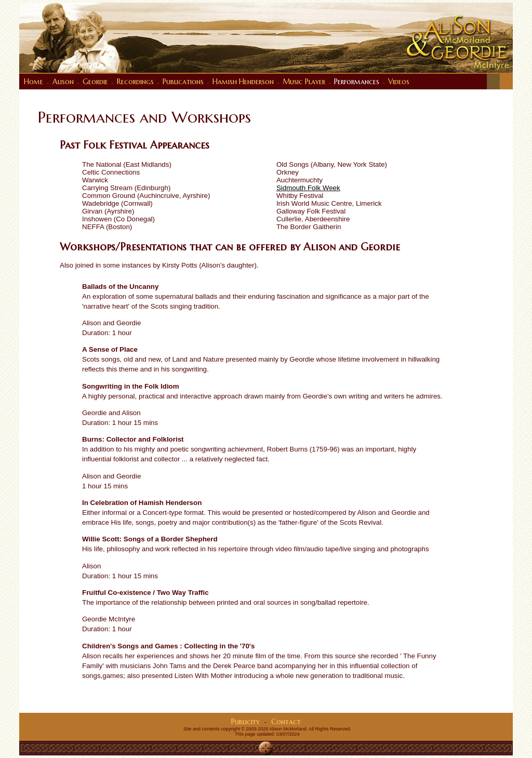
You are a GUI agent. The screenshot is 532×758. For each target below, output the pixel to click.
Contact (286, 722)
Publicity (245, 722)
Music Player (304, 82)
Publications (183, 82)
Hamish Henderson (243, 82)
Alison (63, 82)
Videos (399, 82)
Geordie (95, 82)
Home (34, 82)
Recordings (135, 82)
